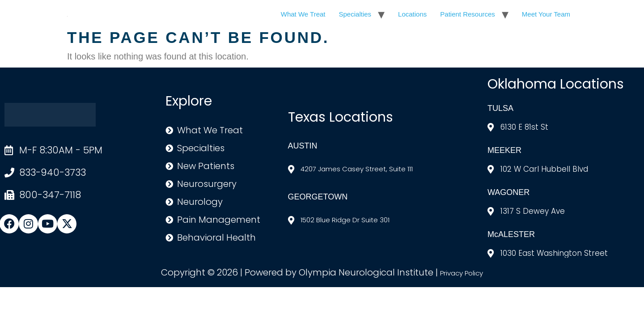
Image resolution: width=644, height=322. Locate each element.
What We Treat (303, 14)
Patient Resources (468, 14)
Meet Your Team (546, 14)
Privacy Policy (462, 273)
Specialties (355, 14)
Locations (412, 14)
